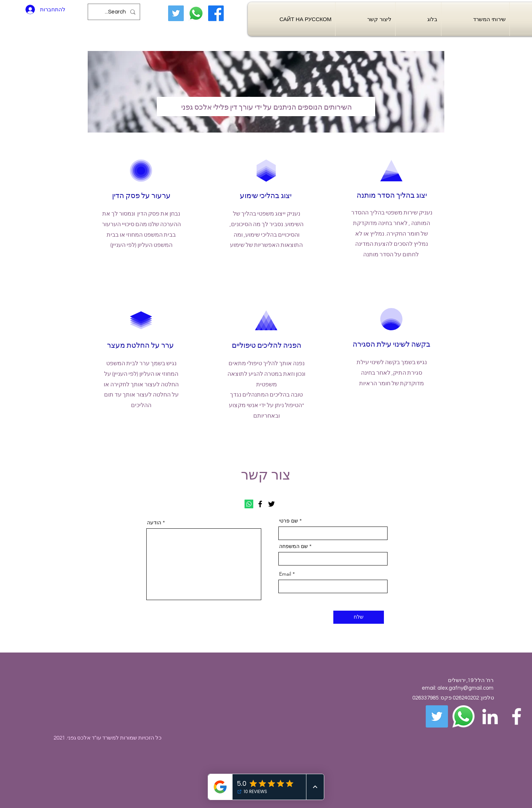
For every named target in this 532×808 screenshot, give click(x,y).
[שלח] (359, 617)
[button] (475, 19)
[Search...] (115, 12)
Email (285, 574)
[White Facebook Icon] (517, 716)
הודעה (155, 523)
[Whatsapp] (196, 13)
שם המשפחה (294, 546)
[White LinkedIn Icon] (490, 716)
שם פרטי (289, 521)
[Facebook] (216, 13)
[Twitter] (176, 13)
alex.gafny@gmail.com (465, 688)
